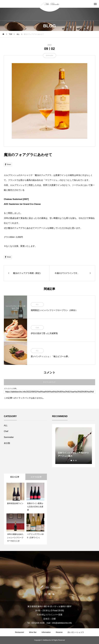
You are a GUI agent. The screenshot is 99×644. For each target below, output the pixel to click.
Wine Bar (33, 632)
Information (46, 632)
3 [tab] (76, 460)
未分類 (7, 443)
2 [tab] (74, 460)
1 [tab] (71, 460)
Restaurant (19, 632)
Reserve (59, 632)
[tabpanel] (74, 446)
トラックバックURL (10, 389)
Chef (37, 328)
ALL (37, 305)
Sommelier (49, 55)
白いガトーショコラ (76, 632)
